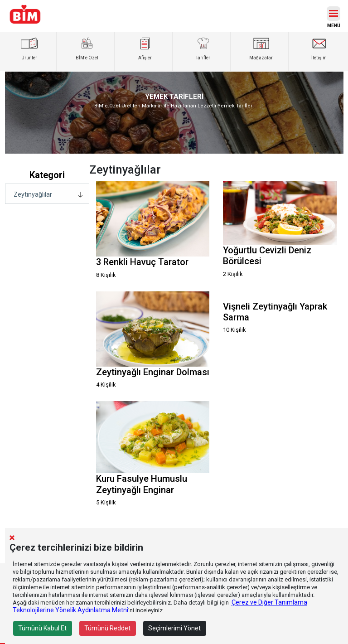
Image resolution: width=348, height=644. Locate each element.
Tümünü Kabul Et (42, 628)
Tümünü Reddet (107, 628)
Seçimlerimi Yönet (174, 628)
